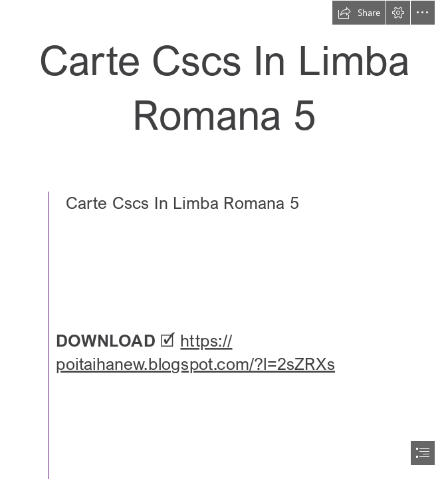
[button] (359, 13)
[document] (224, 239)
